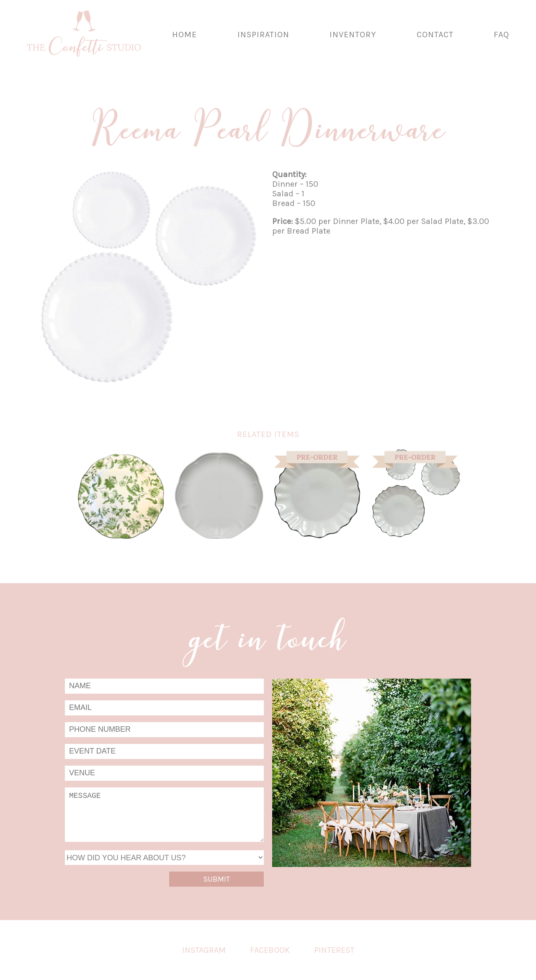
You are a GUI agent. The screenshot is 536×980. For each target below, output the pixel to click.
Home (184, 35)
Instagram (204, 950)
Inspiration (263, 35)
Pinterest (334, 950)
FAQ (501, 35)
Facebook (270, 950)
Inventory (353, 35)
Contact (435, 35)
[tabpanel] (147, 282)
